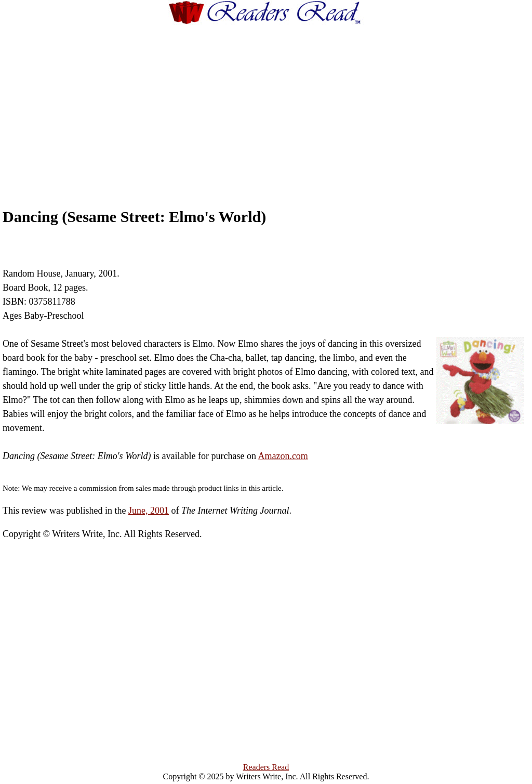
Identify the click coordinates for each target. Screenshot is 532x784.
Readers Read (266, 767)
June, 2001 (149, 511)
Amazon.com (283, 456)
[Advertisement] (286, 107)
